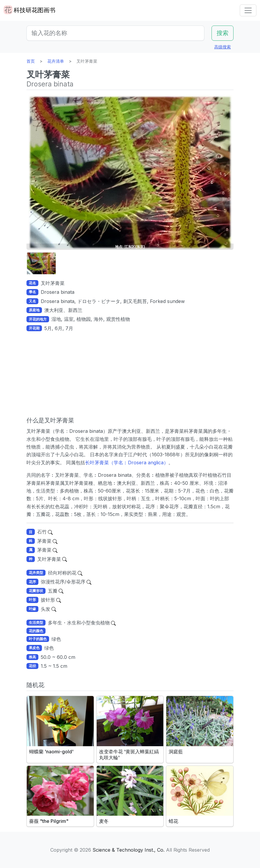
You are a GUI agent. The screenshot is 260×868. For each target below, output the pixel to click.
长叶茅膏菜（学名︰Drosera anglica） (127, 463)
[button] (41, 263)
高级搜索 (223, 47)
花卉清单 (56, 61)
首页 (31, 61)
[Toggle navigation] (248, 10)
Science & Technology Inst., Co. (129, 850)
